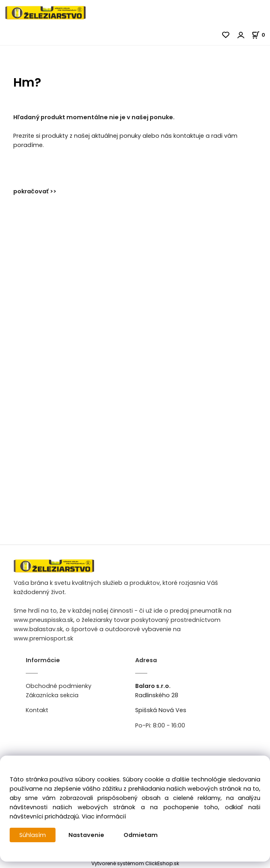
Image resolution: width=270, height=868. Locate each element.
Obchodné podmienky (59, 686)
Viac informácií (104, 816)
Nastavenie (86, 835)
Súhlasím (33, 835)
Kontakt (37, 710)
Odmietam (141, 835)
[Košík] (261, 35)
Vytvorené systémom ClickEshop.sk (135, 863)
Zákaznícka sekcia (52, 695)
